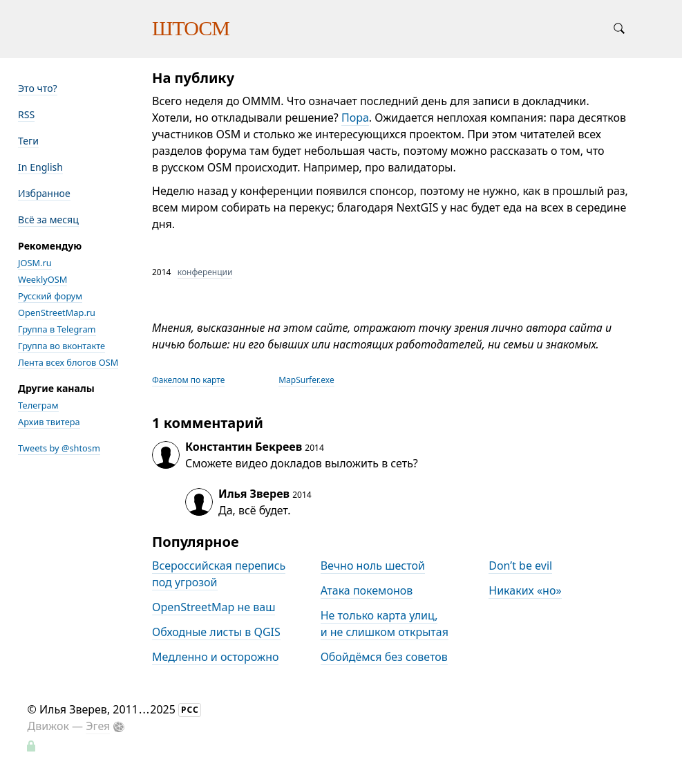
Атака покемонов (367, 590)
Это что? (38, 88)
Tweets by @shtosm (59, 448)
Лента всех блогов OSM (68, 362)
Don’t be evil (520, 566)
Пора (355, 118)
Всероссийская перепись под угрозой (219, 574)
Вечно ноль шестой (373, 566)
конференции (205, 272)
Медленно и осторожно (215, 657)
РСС (190, 710)
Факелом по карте (188, 380)
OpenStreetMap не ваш (214, 607)
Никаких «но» (525, 590)
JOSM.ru (35, 263)
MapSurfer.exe (306, 380)
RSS (26, 114)
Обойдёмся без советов (384, 657)
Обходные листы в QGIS (216, 632)
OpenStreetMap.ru (57, 312)
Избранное (44, 193)
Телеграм (38, 405)
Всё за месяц (48, 220)
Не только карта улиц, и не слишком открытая (385, 624)
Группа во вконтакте (61, 346)
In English (40, 167)
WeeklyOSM (42, 279)
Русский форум (50, 296)
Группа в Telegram (57, 329)
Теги (28, 141)
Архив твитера (49, 422)
